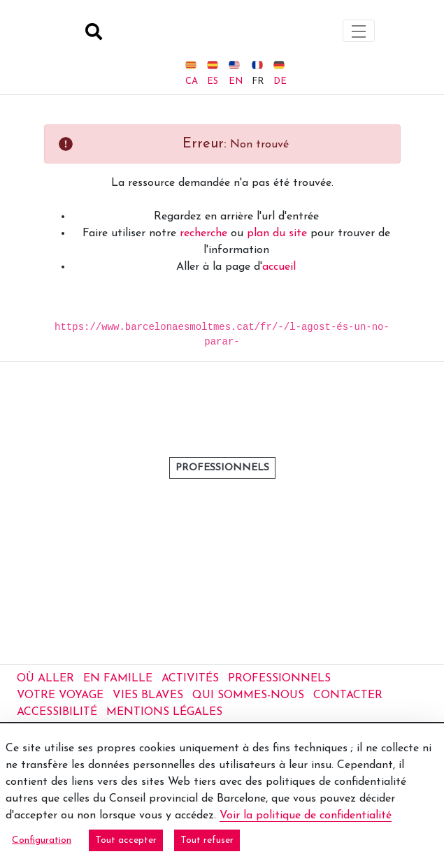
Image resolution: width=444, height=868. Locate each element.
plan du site (277, 216)
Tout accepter (126, 840)
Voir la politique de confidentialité (306, 816)
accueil (279, 249)
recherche (203, 216)
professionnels (222, 532)
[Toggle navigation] (359, 22)
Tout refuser (207, 840)
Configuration (42, 840)
